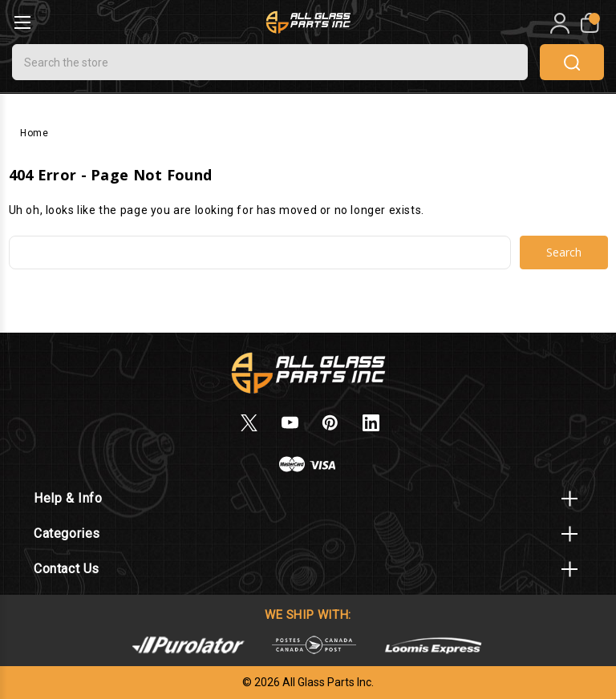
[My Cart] (588, 23)
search (572, 63)
